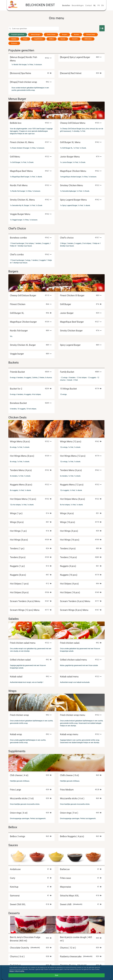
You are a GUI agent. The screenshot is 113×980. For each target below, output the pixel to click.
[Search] (35, 29)
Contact (89, 5)
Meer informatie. (17, 971)
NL (95, 5)
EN (102, 5)
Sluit (56, 975)
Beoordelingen (78, 5)
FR (99, 5)
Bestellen (66, 5)
